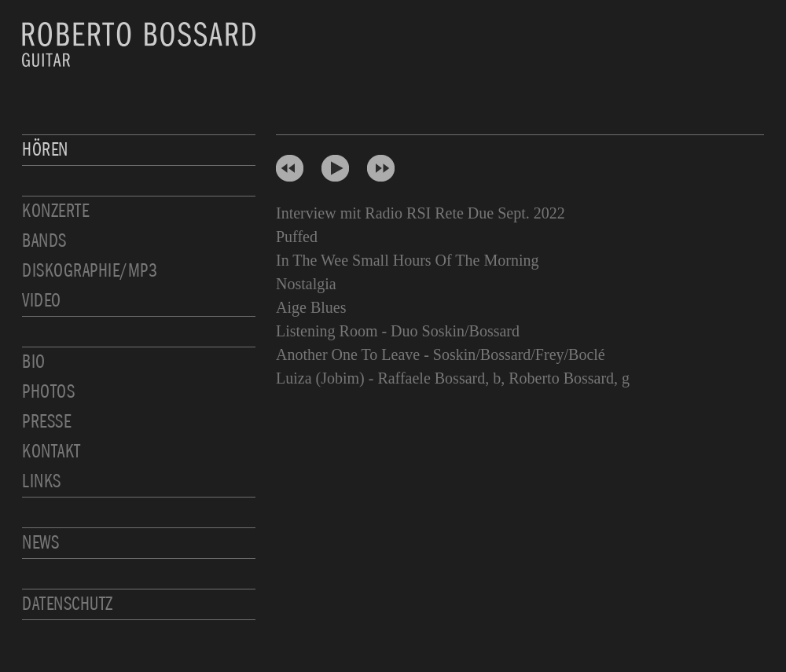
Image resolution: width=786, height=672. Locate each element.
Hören (45, 150)
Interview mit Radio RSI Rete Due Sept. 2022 (421, 213)
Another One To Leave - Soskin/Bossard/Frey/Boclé (441, 354)
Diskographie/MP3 (90, 271)
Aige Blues (311, 307)
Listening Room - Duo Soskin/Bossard (398, 331)
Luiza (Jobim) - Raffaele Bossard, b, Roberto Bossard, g (453, 378)
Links (42, 481)
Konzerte (55, 211)
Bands (44, 241)
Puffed (297, 237)
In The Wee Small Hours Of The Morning (407, 260)
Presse (46, 422)
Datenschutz (68, 604)
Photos (48, 392)
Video (42, 301)
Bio (34, 362)
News (40, 543)
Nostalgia (306, 284)
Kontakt (51, 452)
